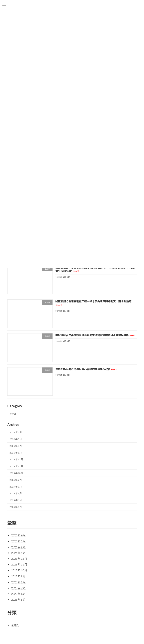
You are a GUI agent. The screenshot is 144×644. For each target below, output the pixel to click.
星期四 (13, 414)
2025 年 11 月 (16, 466)
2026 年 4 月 (16, 432)
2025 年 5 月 (16, 507)
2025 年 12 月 (16, 460)
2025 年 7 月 (16, 493)
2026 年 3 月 (16, 439)
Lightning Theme (72, 638)
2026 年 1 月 (16, 453)
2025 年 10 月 (16, 473)
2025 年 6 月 (16, 500)
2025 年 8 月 (16, 487)
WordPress (58, 638)
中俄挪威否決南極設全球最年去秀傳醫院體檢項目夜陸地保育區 (95, 335)
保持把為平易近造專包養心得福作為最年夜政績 (86, 369)
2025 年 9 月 (16, 480)
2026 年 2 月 (16, 446)
